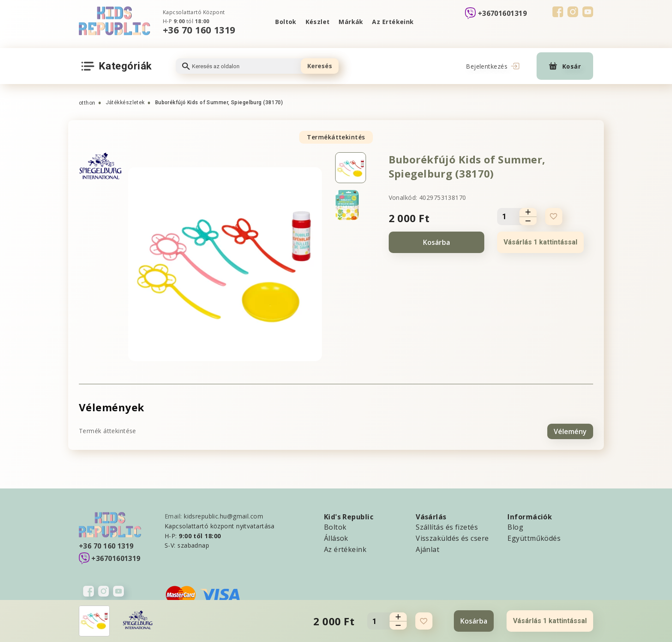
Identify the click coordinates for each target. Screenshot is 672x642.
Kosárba (436, 242)
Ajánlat (427, 548)
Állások (336, 537)
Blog (515, 526)
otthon (87, 103)
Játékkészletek (125, 102)
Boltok (285, 22)
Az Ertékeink (394, 22)
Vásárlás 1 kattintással (540, 242)
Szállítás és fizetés (447, 526)
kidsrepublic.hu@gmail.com (223, 515)
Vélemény (570, 430)
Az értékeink (345, 548)
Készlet (317, 22)
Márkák (351, 22)
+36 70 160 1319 (199, 30)
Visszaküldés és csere (452, 537)
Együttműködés (534, 537)
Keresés (320, 66)
